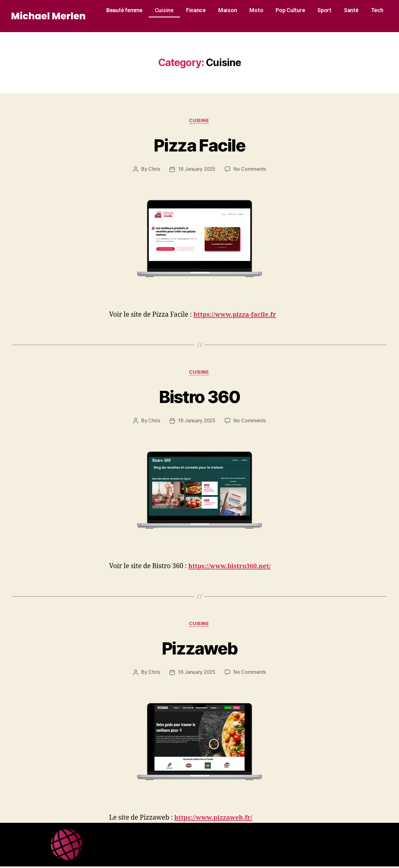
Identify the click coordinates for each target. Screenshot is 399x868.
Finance (196, 10)
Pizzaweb (200, 649)
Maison (228, 10)
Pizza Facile (199, 145)
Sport (324, 10)
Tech (377, 10)
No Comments (250, 170)
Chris (154, 170)
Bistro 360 (199, 397)
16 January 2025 (197, 170)
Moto (256, 10)
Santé (351, 10)
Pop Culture (290, 10)
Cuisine (164, 10)
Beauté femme (124, 10)
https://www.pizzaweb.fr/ (215, 819)
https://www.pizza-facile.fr (237, 315)
